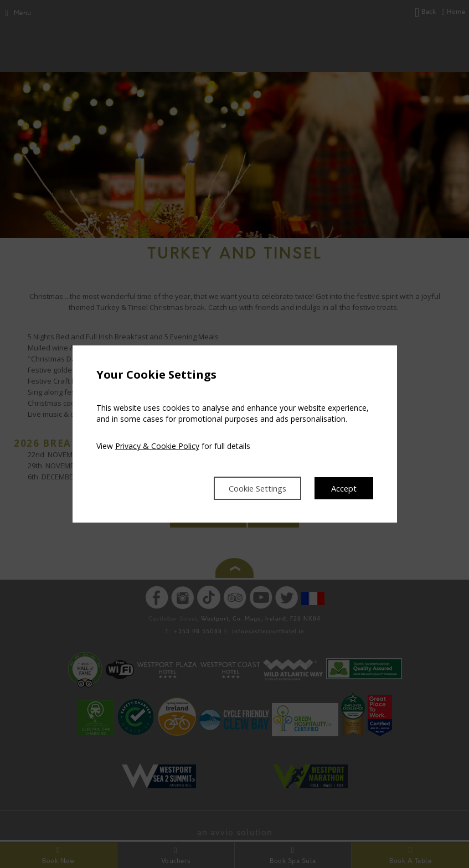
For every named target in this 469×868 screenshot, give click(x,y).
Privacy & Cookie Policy (157, 445)
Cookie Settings (250, 488)
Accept (343, 488)
